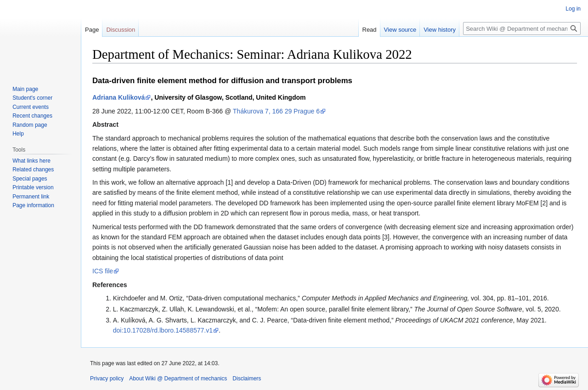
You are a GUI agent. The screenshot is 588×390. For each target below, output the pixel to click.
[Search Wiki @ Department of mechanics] (522, 28)
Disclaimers (247, 379)
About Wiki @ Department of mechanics (178, 379)
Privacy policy (107, 379)
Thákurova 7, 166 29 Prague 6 (276, 111)
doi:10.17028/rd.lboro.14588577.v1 (163, 330)
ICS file (103, 271)
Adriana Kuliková (119, 97)
